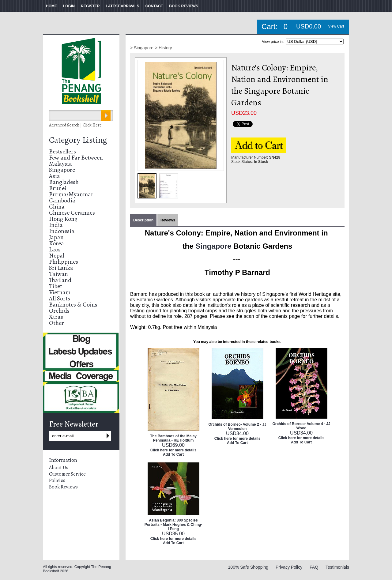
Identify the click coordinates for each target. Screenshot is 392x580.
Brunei (58, 188)
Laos (55, 249)
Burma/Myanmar (71, 194)
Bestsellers (62, 151)
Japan (56, 237)
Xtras (56, 317)
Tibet (56, 286)
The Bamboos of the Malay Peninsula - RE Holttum (173, 438)
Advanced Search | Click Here (75, 125)
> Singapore (142, 48)
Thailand (60, 280)
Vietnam (60, 292)
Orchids (59, 311)
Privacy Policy (289, 567)
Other (57, 323)
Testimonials (337, 567)
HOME (51, 6)
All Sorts (60, 298)
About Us (59, 468)
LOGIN (69, 6)
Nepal (57, 256)
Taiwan (58, 274)
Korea (57, 243)
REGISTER (90, 6)
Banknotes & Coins (73, 305)
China (57, 207)
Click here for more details (173, 450)
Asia (55, 176)
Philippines (64, 262)
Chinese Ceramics (72, 213)
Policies (57, 480)
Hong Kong (63, 219)
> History (164, 48)
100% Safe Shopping (248, 567)
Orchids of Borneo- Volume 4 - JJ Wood (301, 426)
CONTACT (154, 6)
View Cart (336, 26)
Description (143, 220)
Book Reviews (63, 487)
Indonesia (62, 231)
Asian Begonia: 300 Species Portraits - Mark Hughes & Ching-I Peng (173, 525)
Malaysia (60, 164)
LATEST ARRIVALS (122, 6)
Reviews (168, 220)
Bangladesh (64, 182)
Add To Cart (173, 454)
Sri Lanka (61, 268)
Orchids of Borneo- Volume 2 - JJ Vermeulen (237, 427)
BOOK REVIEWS (184, 6)
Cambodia (62, 200)
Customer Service (67, 474)
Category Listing (78, 140)
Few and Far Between (76, 158)
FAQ (314, 567)
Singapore (62, 170)
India (56, 225)
